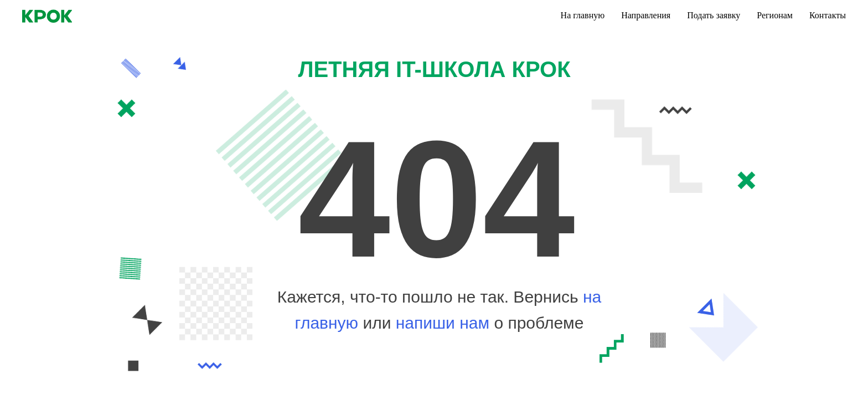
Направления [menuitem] (646, 15)
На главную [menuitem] (583, 15)
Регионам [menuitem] (775, 15)
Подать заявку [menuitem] (714, 15)
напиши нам (445, 323)
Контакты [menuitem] (828, 15)
